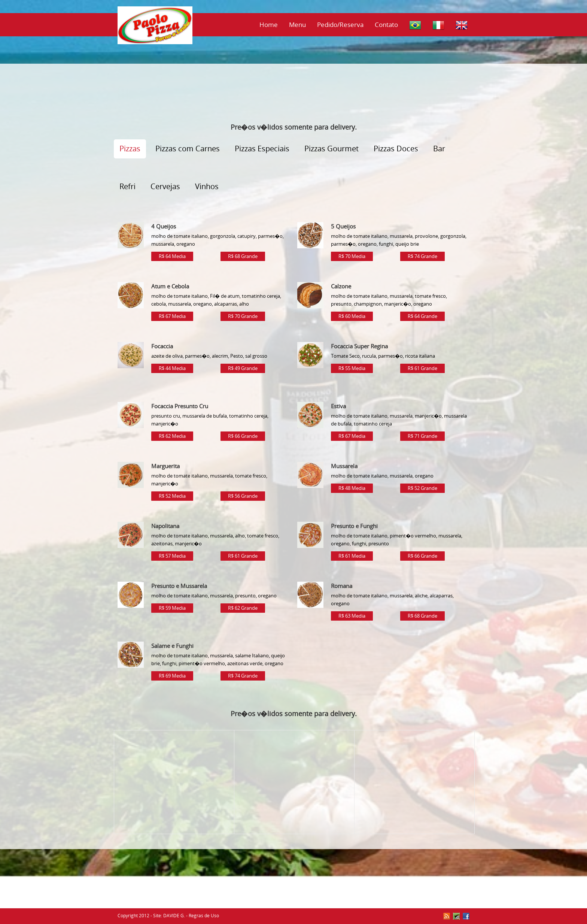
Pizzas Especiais (262, 149)
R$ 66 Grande (243, 436)
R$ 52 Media (172, 496)
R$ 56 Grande (243, 496)
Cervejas (165, 186)
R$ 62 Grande (243, 608)
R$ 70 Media (352, 256)
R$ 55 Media (352, 368)
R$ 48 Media (352, 488)
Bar (439, 149)
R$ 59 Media (172, 608)
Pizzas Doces (396, 149)
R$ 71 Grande (422, 436)
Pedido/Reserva (340, 25)
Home (269, 25)
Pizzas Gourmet (331, 149)
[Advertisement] (293, 96)
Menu (297, 25)
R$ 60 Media (352, 316)
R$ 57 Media (172, 556)
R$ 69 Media (172, 676)
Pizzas (130, 149)
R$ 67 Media (172, 316)
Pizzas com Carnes (188, 149)
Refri (127, 186)
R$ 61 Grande (422, 368)
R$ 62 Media (172, 436)
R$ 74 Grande (422, 256)
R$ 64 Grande (422, 316)
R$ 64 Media (172, 256)
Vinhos (207, 186)
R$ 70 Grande (243, 316)
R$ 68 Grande (243, 256)
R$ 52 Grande (422, 488)
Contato (386, 25)
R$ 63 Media (352, 616)
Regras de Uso (204, 916)
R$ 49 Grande (243, 368)
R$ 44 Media (172, 368)
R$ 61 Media (352, 556)
